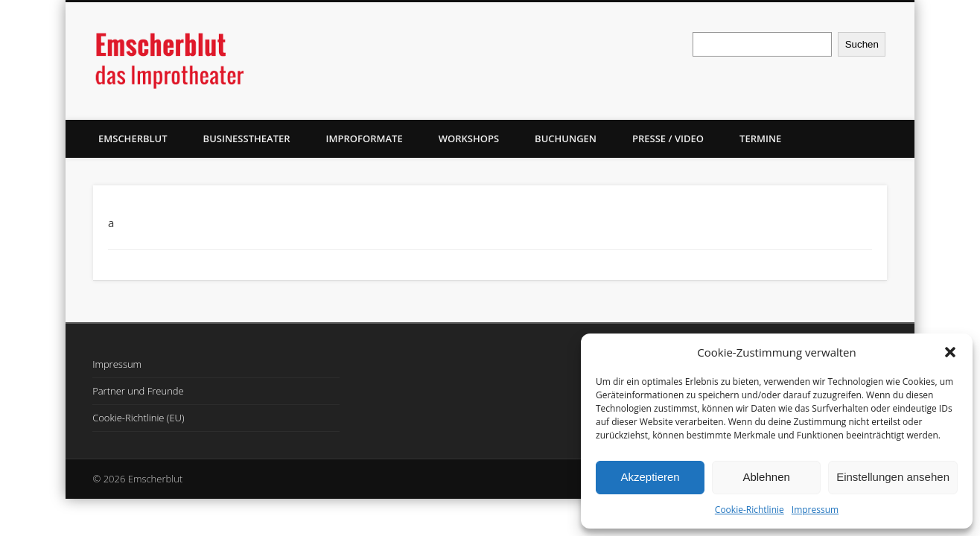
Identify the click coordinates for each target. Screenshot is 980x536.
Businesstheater (247, 138)
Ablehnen (766, 477)
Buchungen (566, 138)
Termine (760, 138)
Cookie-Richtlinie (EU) (138, 418)
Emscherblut (133, 138)
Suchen (862, 44)
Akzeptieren (650, 477)
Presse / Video (668, 138)
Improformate (365, 138)
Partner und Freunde (138, 391)
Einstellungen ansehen (893, 477)
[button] (950, 352)
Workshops (469, 138)
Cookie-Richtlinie (750, 510)
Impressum (815, 510)
